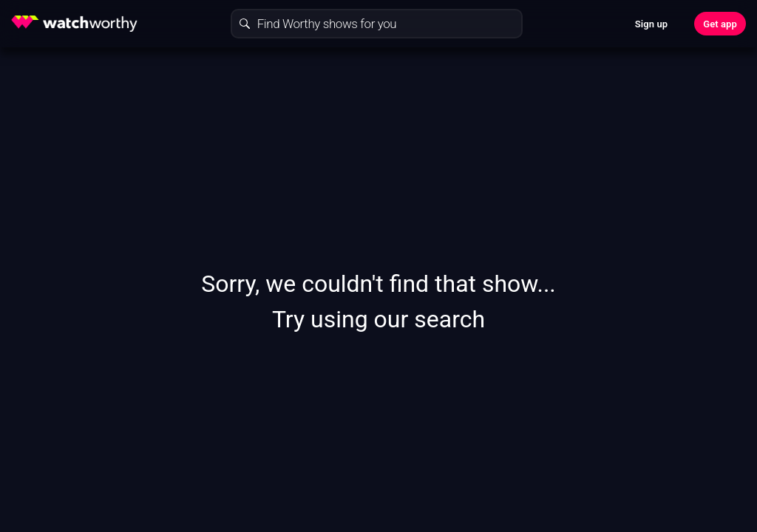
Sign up (651, 24)
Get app (720, 24)
